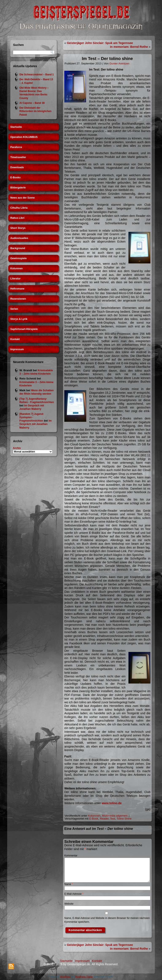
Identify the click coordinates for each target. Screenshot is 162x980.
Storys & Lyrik (19, 319)
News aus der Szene (22, 198)
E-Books (16, 178)
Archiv (17, 448)
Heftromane (17, 289)
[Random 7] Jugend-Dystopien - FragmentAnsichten (32, 417)
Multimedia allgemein (115, 816)
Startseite (16, 127)
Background (18, 248)
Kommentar (71, 856)
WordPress (65, 977)
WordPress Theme (84, 977)
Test (113, 819)
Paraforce (16, 147)
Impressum (17, 349)
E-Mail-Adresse (74, 894)
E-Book (94, 819)
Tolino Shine (124, 819)
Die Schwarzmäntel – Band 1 (37, 75)
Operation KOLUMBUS (24, 137)
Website (69, 904)
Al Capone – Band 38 (32, 103)
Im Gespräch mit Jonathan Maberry (36, 424)
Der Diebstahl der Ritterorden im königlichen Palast (35, 111)
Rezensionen (18, 299)
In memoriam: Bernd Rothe (129, 47)
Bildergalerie (18, 188)
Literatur (16, 279)
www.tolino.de (112, 803)
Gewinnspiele (18, 258)
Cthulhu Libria (19, 208)
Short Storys (18, 228)
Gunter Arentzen (119, 63)
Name (69, 884)
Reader (104, 819)
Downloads (17, 167)
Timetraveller (18, 157)
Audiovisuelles (19, 238)
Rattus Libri (17, 218)
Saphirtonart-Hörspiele (24, 329)
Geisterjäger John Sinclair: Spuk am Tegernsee (100, 43)
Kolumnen (17, 268)
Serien (14, 309)
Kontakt (15, 339)
